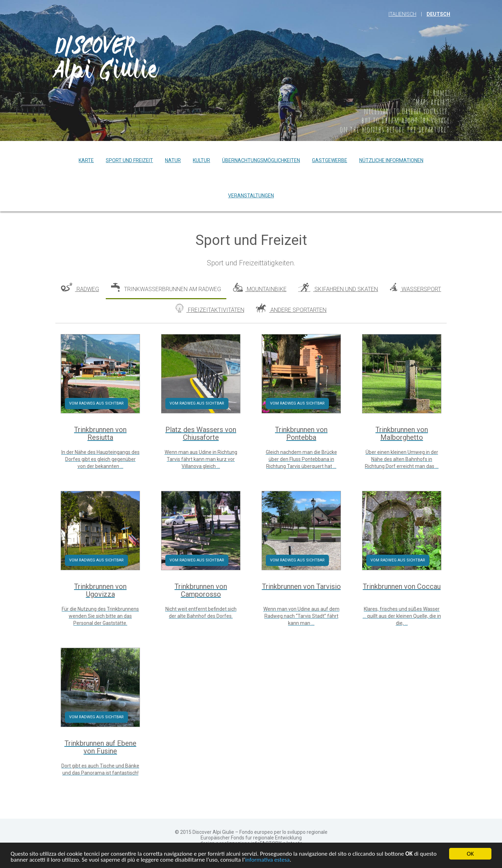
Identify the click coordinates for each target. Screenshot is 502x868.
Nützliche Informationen (391, 160)
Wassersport (415, 288)
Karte (86, 160)
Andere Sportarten (291, 309)
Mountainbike (260, 288)
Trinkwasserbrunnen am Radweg (166, 288)
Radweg (80, 288)
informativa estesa (267, 860)
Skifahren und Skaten (338, 288)
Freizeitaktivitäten (210, 309)
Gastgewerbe (330, 160)
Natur (173, 160)
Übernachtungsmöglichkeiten (261, 160)
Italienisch (402, 14)
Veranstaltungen (251, 196)
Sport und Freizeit (129, 160)
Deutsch (438, 14)
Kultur (201, 160)
